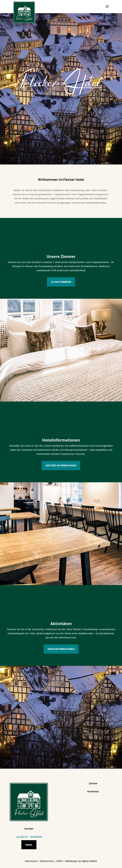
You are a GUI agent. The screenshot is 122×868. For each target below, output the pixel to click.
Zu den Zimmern (61, 282)
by (79, 861)
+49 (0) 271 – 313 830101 (29, 837)
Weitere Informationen (61, 465)
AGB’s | (60, 861)
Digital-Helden (89, 861)
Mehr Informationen (61, 649)
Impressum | (32, 861)
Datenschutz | (48, 861)
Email (29, 845)
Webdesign (71, 861)
